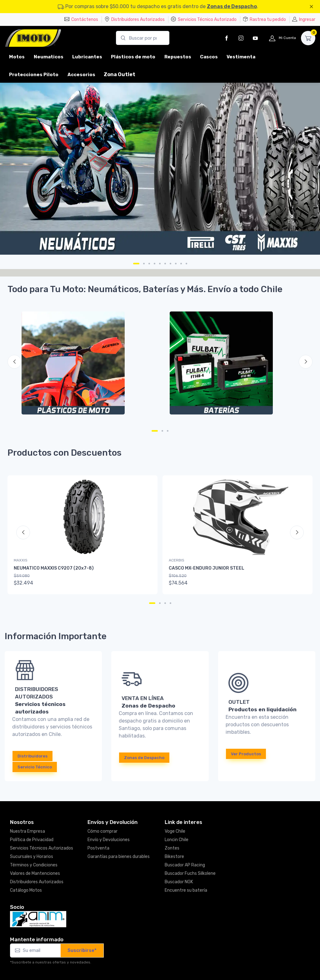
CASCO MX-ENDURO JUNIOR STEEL (207, 568)
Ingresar (304, 19)
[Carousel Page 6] (165, 264)
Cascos (209, 57)
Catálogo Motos (26, 890)
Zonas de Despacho (232, 6)
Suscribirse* (82, 950)
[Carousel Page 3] (149, 264)
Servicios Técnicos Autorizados (42, 848)
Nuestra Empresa (27, 831)
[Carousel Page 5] (160, 264)
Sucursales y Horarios (32, 857)
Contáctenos (81, 19)
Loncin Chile (177, 840)
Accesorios (81, 75)
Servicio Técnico (35, 767)
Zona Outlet (120, 74)
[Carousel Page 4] (155, 264)
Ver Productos (246, 754)
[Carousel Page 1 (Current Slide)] (136, 264)
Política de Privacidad (32, 840)
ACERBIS (177, 560)
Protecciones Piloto (34, 75)
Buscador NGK (179, 882)
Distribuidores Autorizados (135, 19)
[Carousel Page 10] (186, 264)
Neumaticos (49, 57)
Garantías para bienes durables (119, 857)
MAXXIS (21, 560)
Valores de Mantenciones (35, 873)
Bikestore (174, 857)
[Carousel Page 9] (181, 264)
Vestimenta (241, 57)
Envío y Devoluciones (109, 840)
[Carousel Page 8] (176, 264)
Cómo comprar (102, 831)
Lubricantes (87, 57)
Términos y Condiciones (34, 865)
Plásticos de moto (133, 57)
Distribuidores (32, 756)
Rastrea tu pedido (264, 19)
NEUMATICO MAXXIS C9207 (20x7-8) (54, 568)
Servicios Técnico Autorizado (204, 19)
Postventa (98, 848)
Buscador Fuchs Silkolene (190, 873)
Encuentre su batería (186, 890)
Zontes (172, 848)
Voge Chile (175, 831)
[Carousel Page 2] (144, 264)
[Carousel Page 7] (170, 264)
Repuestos (178, 57)
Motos (17, 57)
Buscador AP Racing (185, 865)
